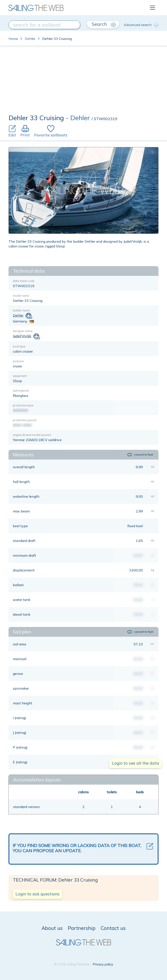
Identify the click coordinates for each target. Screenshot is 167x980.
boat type (19, 346)
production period (25, 420)
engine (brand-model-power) (32, 435)
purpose (18, 361)
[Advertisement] (83, 81)
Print (25, 131)
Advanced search (141, 25)
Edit (12, 131)
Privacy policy (103, 964)
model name (21, 296)
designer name (23, 331)
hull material (21, 391)
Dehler (30, 39)
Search (104, 24)
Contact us (113, 928)
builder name (21, 310)
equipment (20, 376)
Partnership (82, 928)
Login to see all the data (135, 763)
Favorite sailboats (51, 131)
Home (13, 39)
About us (52, 928)
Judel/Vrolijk (22, 336)
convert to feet (140, 455)
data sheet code (24, 281)
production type (23, 405)
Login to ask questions (38, 894)
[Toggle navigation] (152, 8)
